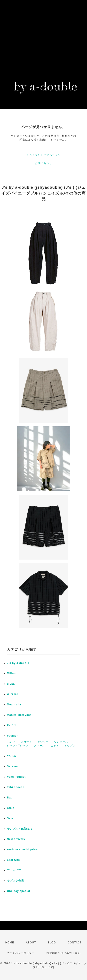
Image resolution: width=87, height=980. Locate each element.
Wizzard (13, 694)
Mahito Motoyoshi (20, 715)
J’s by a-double (18, 663)
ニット (55, 746)
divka (11, 684)
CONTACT (75, 943)
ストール (40, 746)
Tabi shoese (16, 787)
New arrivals (16, 839)
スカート (26, 742)
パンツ (11, 742)
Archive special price (22, 850)
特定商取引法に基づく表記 (64, 953)
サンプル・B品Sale (20, 829)
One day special (18, 891)
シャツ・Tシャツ (18, 746)
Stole (11, 808)
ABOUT (31, 943)
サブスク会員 (15, 881)
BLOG (52, 943)
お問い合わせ (43, 163)
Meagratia (14, 705)
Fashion (13, 736)
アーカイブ (14, 870)
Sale (10, 818)
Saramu (12, 766)
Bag (10, 798)
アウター (43, 742)
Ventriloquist (16, 777)
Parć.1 (12, 725)
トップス (70, 746)
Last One (13, 860)
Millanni (13, 673)
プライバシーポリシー (21, 953)
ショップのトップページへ (43, 155)
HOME (10, 943)
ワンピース (61, 742)
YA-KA (12, 756)
